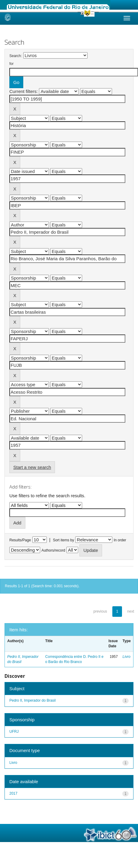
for (11, 64)
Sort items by (63, 540)
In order (120, 540)
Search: (16, 56)
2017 (13, 793)
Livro (127, 657)
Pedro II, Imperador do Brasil (32, 700)
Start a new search (32, 467)
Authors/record (53, 550)
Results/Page (20, 540)
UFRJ (14, 732)
